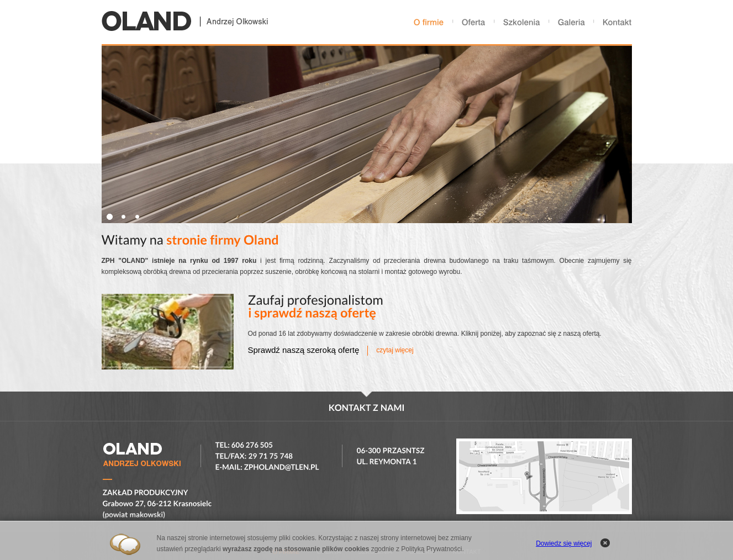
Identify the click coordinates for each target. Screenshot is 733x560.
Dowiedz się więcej (564, 543)
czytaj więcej (395, 350)
